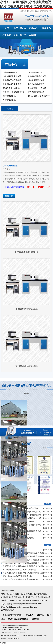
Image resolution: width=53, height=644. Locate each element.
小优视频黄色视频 (10, 72)
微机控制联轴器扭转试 (37, 76)
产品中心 (33, 28)
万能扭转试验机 (9, 100)
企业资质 (26, 448)
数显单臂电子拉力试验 (37, 88)
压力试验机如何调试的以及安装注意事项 (19, 570)
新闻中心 (46, 28)
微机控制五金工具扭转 (12, 80)
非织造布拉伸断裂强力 (37, 84)
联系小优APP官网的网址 (43, 11)
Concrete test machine (39, 600)
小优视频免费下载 (35, 72)
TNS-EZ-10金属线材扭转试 (14, 92)
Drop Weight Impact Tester (11, 607)
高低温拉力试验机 (43, 597)
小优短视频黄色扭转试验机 (26, 309)
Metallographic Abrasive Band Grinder (28, 604)
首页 (7, 28)
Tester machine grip (30, 607)
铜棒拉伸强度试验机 (36, 80)
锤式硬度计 (30, 597)
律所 (3, 594)
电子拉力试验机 (18, 597)
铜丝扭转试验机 (9, 96)
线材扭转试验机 (40, 594)
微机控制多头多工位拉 (12, 84)
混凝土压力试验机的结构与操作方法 (17, 576)
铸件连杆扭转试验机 (36, 92)
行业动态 (7, 35)
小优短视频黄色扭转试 (12, 76)
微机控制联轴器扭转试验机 (26, 366)
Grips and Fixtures (22, 600)
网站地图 (30, 11)
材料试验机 (6, 597)
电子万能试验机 (8, 610)
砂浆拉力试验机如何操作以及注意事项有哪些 (21, 579)
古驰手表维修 (7, 604)
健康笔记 (5, 600)
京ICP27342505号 (14, 639)
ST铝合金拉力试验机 (11, 88)
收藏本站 (23, 11)
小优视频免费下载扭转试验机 (26, 252)
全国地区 (33, 35)
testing (12, 600)
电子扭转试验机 (12, 594)
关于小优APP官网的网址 (13, 615)
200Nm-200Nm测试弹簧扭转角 (39, 98)
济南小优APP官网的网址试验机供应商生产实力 (26, 389)
